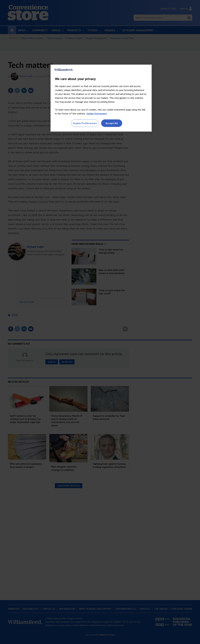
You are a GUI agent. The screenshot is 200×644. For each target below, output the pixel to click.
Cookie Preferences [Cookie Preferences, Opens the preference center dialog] (85, 123)
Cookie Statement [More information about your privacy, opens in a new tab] (97, 113)
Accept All (112, 123)
